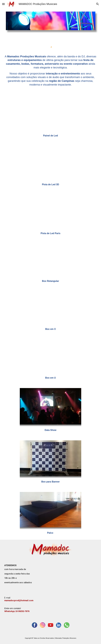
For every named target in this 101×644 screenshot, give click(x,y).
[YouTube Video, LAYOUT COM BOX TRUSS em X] (51, 309)
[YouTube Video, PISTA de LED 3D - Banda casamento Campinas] (51, 164)
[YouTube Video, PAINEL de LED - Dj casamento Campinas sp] (51, 115)
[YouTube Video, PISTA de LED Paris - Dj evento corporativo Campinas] (51, 212)
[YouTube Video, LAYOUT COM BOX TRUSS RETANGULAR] (51, 261)
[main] (50, 71)
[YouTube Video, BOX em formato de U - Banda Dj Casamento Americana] (51, 357)
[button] (3, 4)
